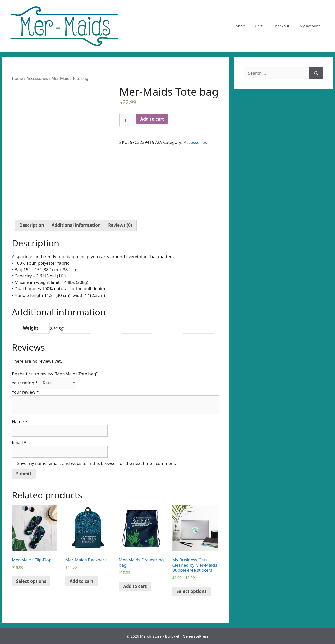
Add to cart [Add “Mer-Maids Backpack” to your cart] (81, 581)
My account (310, 26)
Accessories (37, 78)
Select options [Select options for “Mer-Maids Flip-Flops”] (31, 581)
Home (17, 78)
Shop (240, 26)
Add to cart (152, 119)
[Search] (316, 73)
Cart (259, 26)
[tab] (32, 225)
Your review (25, 392)
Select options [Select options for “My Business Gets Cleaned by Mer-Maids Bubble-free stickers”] (191, 591)
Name (20, 421)
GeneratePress (196, 636)
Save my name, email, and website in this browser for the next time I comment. (97, 463)
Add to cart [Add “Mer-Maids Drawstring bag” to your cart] (135, 586)
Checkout (281, 26)
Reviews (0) (120, 225)
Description (32, 225)
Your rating (25, 383)
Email (19, 442)
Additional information (76, 225)
